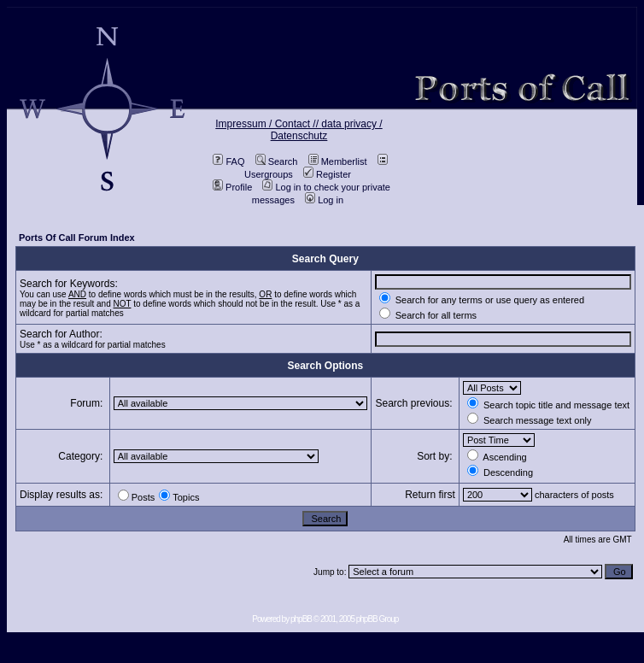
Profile (232, 187)
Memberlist (338, 161)
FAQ (228, 161)
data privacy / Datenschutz (327, 130)
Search (277, 161)
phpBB (301, 619)
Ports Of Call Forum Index (77, 238)
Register (327, 174)
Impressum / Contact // (268, 124)
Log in (324, 200)
